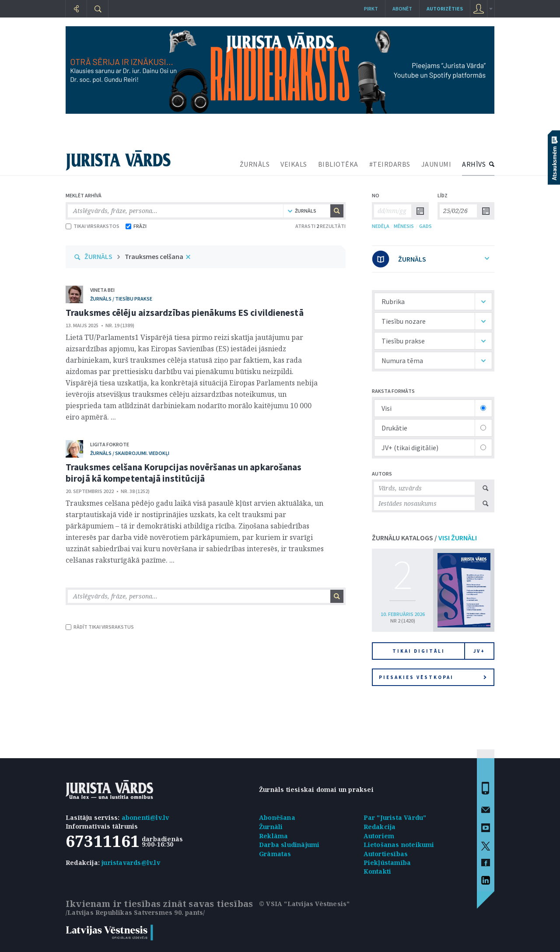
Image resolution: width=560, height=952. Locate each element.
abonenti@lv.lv (145, 817)
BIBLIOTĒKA (338, 164)
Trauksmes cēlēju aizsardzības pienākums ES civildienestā (185, 313)
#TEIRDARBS (390, 164)
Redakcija (380, 827)
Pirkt (371, 9)
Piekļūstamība (387, 863)
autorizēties (445, 9)
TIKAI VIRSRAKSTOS (93, 226)
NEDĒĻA (381, 226)
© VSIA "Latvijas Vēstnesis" (304, 904)
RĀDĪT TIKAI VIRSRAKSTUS (100, 627)
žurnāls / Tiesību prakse (121, 299)
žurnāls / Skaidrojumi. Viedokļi (130, 453)
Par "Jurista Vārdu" (395, 817)
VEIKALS (294, 164)
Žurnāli (271, 827)
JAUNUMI (436, 164)
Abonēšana (277, 817)
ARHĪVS (474, 164)
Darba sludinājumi (289, 845)
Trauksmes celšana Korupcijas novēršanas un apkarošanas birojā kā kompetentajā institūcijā (184, 473)
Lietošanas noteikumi (399, 845)
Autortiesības (386, 854)
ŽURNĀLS (255, 164)
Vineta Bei (102, 290)
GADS (425, 226)
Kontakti (378, 871)
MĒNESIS (404, 226)
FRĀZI (136, 226)
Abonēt (402, 9)
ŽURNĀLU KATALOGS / (424, 538)
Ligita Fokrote (110, 444)
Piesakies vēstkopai (433, 677)
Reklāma (273, 836)
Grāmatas (275, 854)
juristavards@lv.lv (131, 863)
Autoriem (379, 836)
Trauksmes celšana (154, 256)
